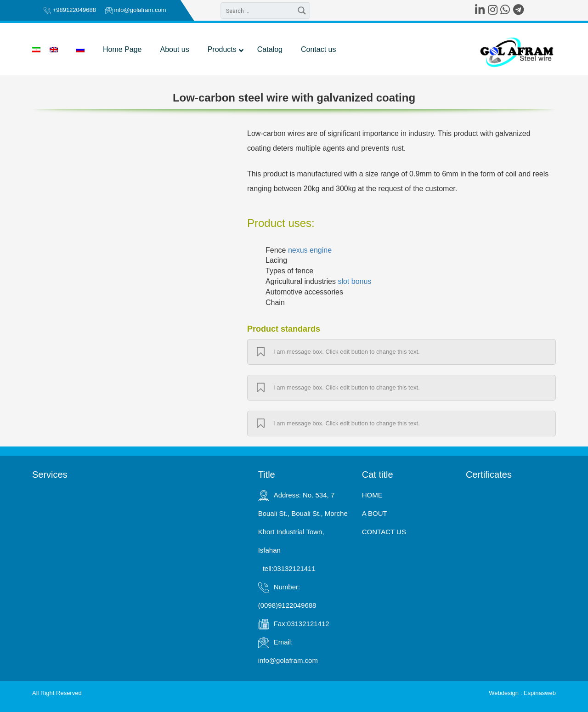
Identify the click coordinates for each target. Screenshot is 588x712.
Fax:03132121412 (302, 624)
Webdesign (504, 693)
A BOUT (375, 513)
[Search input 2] (258, 11)
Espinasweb (540, 693)
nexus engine (310, 250)
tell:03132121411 (289, 568)
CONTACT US (384, 532)
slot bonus (354, 281)
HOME (372, 495)
